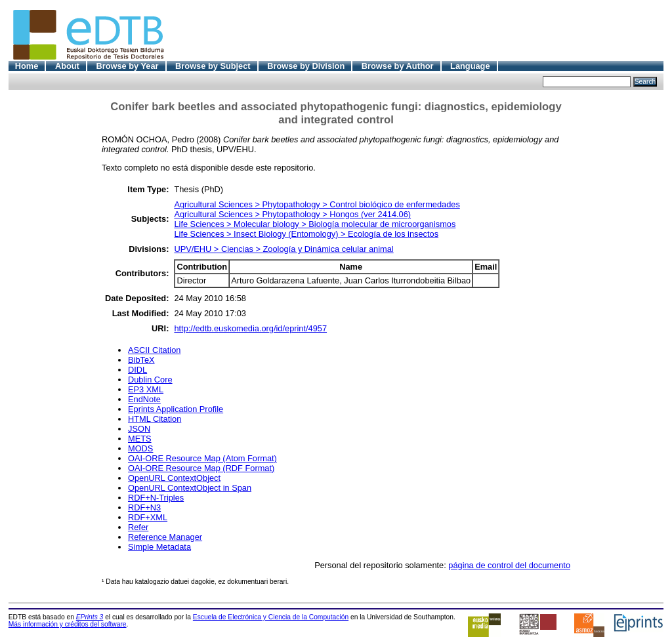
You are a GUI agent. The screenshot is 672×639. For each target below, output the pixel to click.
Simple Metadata (159, 547)
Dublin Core (150, 380)
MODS (140, 448)
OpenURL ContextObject (174, 478)
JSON (139, 429)
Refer (138, 527)
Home (27, 66)
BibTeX (141, 360)
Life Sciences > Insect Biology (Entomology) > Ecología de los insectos (306, 234)
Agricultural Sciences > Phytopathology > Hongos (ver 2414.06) (292, 214)
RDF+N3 (144, 507)
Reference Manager (165, 537)
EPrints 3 (90, 617)
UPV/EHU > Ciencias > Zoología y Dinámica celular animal (283, 249)
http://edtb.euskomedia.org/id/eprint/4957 (250, 328)
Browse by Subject (213, 66)
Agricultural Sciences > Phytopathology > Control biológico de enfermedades (317, 204)
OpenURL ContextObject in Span (190, 488)
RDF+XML (148, 517)
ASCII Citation (154, 350)
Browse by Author (398, 66)
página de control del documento (509, 565)
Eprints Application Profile (176, 409)
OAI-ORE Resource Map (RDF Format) (201, 468)
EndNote (144, 399)
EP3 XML (146, 389)
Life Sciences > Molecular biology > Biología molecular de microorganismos (315, 224)
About (67, 66)
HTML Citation (155, 419)
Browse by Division (306, 66)
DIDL (137, 370)
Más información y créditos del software (68, 624)
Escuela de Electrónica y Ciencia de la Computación (271, 617)
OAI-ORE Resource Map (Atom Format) (202, 458)
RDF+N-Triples (156, 498)
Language (470, 66)
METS (140, 439)
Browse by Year (127, 66)
